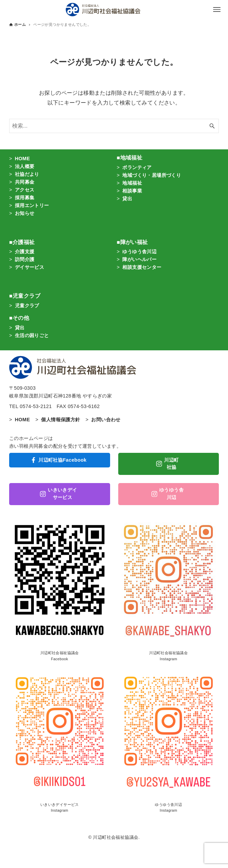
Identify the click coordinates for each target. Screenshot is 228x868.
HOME (23, 159)
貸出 (127, 199)
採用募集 (25, 198)
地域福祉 (132, 183)
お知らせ (25, 213)
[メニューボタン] (217, 10)
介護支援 (25, 252)
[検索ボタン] (212, 126)
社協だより (27, 174)
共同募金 (25, 182)
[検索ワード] (114, 126)
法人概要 (25, 166)
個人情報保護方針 (60, 420)
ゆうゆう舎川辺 (139, 252)
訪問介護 (25, 259)
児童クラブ (27, 306)
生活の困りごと (32, 335)
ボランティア (137, 167)
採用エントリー (32, 205)
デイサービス (29, 267)
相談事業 (132, 191)
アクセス (25, 190)
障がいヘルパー (139, 259)
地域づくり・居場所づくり (152, 175)
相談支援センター (142, 267)
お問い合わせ (106, 420)
